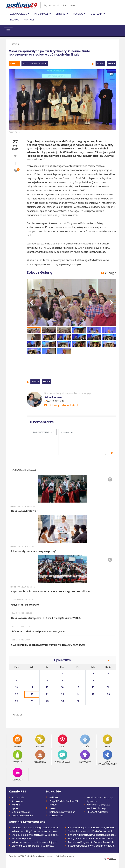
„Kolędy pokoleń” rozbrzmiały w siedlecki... (35, 835)
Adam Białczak (15, 132)
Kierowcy (18, 774)
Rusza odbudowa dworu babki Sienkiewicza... (92, 846)
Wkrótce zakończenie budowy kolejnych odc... (36, 842)
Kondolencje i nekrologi (100, 798)
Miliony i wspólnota (23, 839)
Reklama (14, 20)
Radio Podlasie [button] (18, 14)
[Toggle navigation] (8, 31)
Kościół (85, 741)
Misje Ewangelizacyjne (108, 758)
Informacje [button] (42, 14)
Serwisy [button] (61, 14)
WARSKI (113, 859)
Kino (108, 741)
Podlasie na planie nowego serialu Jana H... (36, 828)
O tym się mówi (63, 757)
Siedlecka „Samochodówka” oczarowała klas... (92, 831)
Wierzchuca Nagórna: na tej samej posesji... (36, 831)
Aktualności (19, 798)
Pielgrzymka (40, 757)
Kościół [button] (78, 14)
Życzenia (92, 801)
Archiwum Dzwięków (98, 805)
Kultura (40, 741)
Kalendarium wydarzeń (62, 812)
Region (111, 63)
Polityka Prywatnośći (65, 856)
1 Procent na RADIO (98, 812)
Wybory (18, 757)
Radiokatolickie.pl (97, 808)
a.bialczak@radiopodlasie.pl (61, 405)
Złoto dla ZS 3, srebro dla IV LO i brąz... (33, 846)
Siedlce (14, 63)
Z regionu (17, 801)
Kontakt (29, 20)
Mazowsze (85, 757)
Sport (63, 741)
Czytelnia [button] (97, 14)
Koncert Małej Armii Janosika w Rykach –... (92, 828)
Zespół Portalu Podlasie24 (64, 801)
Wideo (53, 805)
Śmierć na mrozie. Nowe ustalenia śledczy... (92, 835)
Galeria (53, 808)
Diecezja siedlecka (22, 816)
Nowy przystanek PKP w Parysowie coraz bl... (92, 839)
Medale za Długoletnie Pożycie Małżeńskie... (92, 842)
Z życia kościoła (21, 812)
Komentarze (56, 816)
